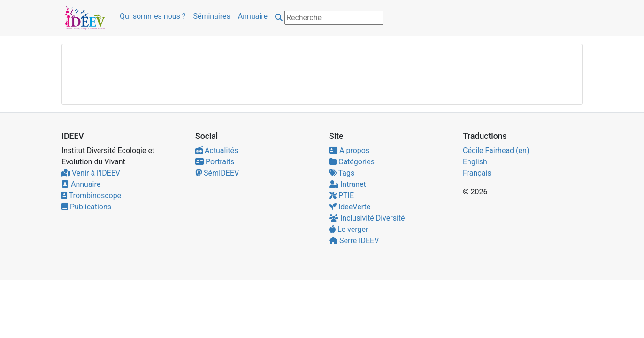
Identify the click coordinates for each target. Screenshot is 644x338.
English (475, 162)
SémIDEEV (217, 173)
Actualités (217, 150)
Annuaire (253, 16)
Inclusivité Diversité (367, 218)
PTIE (341, 196)
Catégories (352, 162)
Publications (86, 207)
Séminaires (211, 16)
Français (477, 173)
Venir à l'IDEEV (91, 173)
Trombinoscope (91, 196)
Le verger (349, 229)
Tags (342, 173)
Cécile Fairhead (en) (496, 150)
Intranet (348, 184)
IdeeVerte (350, 207)
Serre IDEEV (354, 241)
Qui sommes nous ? (153, 16)
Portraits (215, 162)
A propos (349, 150)
